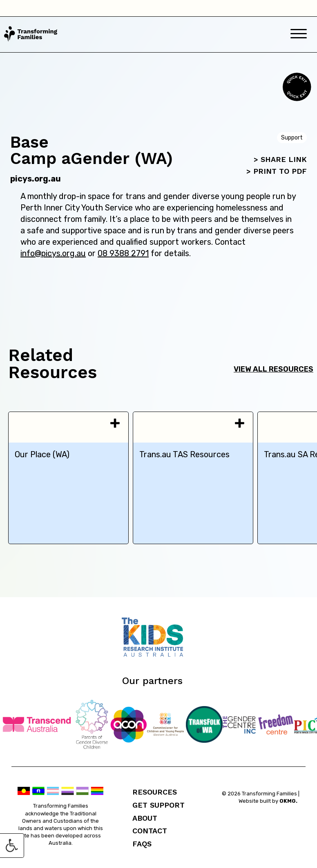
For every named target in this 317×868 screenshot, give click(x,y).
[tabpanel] (68, 478)
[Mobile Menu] (299, 34)
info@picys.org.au (53, 253)
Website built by (268, 801)
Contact (150, 831)
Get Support (158, 805)
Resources (155, 792)
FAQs (142, 844)
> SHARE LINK (280, 159)
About (145, 818)
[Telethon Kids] (158, 654)
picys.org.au (36, 179)
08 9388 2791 (123, 253)
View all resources (273, 369)
